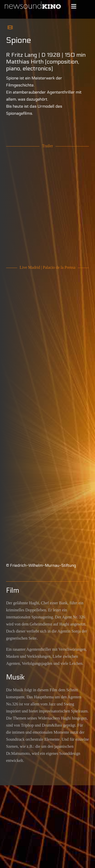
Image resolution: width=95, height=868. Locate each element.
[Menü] (74, 6)
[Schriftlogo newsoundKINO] (33, 6)
